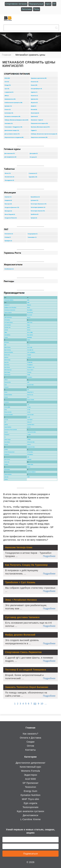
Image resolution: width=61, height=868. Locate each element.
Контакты (31, 750)
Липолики (27, 9)
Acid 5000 (30, 779)
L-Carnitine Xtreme (30, 819)
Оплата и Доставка (30, 738)
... (46, 704)
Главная (31, 728)
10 (42, 704)
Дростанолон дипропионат (30, 763)
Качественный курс (30, 767)
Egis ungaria (30, 803)
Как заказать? (30, 734)
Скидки (30, 742)
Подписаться (30, 854)
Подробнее (49, 556)
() (35, 704)
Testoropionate (31, 807)
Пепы (37, 9)
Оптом (30, 746)
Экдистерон (30, 775)
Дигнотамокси (30, 815)
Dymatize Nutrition (31, 795)
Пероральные (36, 4)
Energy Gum (30, 791)
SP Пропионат (31, 783)
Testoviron (30, 787)
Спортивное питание (16, 4)
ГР (54, 4)
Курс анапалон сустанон (30, 811)
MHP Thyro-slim (31, 799)
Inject (48, 4)
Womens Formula (30, 771)
